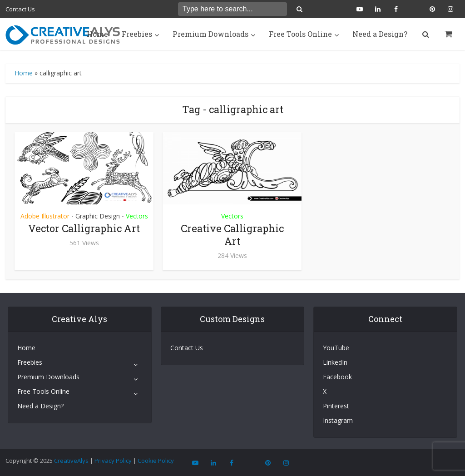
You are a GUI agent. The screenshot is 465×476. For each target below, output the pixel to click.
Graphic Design (98, 216)
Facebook (337, 377)
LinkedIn (335, 362)
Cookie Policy (156, 461)
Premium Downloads (210, 34)
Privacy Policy (113, 461)
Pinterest (336, 406)
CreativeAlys (71, 461)
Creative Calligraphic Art (232, 235)
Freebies (137, 34)
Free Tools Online (300, 34)
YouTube (336, 348)
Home (97, 34)
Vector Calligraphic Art (84, 228)
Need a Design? (380, 34)
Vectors (137, 216)
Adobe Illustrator (45, 216)
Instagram (338, 420)
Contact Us (20, 9)
